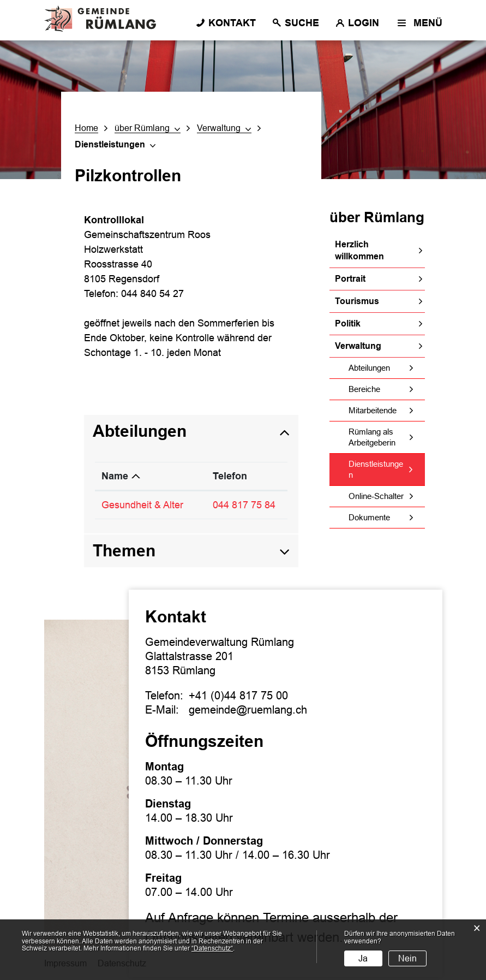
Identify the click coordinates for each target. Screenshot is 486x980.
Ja (363, 958)
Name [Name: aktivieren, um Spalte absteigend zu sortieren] (115, 476)
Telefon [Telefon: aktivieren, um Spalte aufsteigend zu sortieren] (230, 476)
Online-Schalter (376, 496)
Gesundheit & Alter (142, 505)
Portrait (350, 279)
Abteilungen (369, 368)
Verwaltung (358, 346)
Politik (348, 323)
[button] (148, 128)
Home (86, 128)
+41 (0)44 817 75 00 (238, 696)
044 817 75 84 (244, 505)
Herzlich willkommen (359, 250)
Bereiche (364, 389)
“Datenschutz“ (212, 948)
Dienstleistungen (376, 469)
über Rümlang (377, 217)
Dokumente (369, 517)
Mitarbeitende (373, 410)
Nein (407, 958)
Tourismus (357, 301)
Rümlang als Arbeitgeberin (372, 437)
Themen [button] (124, 551)
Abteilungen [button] (140, 431)
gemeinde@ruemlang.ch (248, 710)
